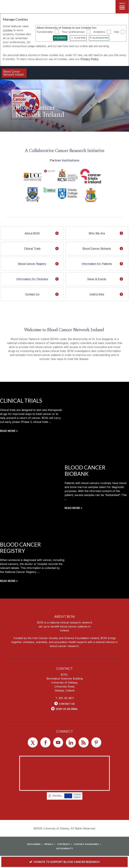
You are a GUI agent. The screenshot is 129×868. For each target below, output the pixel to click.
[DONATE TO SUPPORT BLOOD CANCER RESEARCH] (64, 862)
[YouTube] (58, 742)
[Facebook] (45, 742)
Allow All (62, 38)
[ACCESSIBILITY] (65, 849)
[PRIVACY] (50, 844)
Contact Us (67, 704)
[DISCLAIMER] (35, 844)
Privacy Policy (89, 59)
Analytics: (99, 32)
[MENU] (122, 7)
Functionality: (45, 32)
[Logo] (14, 73)
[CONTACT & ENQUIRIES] (88, 844)
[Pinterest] (96, 742)
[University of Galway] (61, 73)
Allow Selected (100, 38)
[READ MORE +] (9, 431)
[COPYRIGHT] (65, 844)
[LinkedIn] (71, 742)
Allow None (80, 38)
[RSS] (84, 742)
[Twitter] (33, 742)
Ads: (117, 32)
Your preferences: (73, 32)
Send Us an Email (67, 709)
